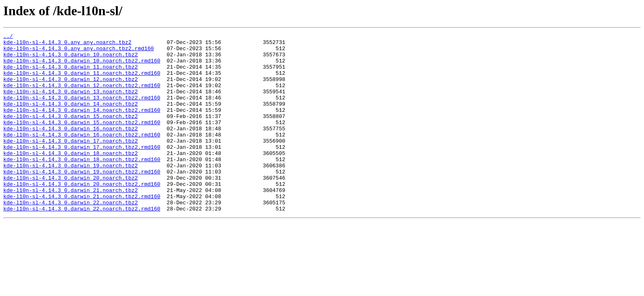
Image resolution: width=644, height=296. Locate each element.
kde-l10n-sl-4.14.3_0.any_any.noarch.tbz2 (67, 44)
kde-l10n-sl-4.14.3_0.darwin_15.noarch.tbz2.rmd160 (82, 141)
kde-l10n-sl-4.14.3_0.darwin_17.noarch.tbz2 (71, 163)
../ (8, 37)
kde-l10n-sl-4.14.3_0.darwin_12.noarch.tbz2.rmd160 (82, 96)
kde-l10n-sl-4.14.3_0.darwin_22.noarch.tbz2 (71, 237)
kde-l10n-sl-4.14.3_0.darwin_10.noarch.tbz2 (71, 59)
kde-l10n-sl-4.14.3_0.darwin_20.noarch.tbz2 (71, 207)
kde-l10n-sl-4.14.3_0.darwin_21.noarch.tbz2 (71, 222)
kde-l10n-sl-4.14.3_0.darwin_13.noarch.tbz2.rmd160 (82, 111)
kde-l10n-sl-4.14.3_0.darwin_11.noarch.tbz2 (71, 74)
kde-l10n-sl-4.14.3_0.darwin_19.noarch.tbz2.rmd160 (82, 200)
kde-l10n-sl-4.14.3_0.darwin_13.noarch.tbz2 (71, 104)
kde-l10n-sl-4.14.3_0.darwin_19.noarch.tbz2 (71, 192)
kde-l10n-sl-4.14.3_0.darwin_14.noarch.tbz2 (71, 118)
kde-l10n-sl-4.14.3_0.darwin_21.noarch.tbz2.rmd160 (82, 229)
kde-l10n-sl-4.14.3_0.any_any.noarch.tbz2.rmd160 (79, 52)
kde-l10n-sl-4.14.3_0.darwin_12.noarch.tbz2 (71, 89)
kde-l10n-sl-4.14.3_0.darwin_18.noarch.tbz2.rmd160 (82, 185)
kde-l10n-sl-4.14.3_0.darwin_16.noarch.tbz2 (71, 148)
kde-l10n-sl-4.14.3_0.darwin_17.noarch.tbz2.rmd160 (82, 170)
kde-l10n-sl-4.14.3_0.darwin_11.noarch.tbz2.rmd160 (82, 81)
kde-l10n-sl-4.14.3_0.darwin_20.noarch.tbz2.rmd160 (82, 215)
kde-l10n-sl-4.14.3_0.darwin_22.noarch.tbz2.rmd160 (82, 244)
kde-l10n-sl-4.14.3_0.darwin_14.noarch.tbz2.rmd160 (82, 126)
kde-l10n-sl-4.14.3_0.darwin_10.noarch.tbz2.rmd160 (82, 67)
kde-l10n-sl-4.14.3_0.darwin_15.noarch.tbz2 (71, 133)
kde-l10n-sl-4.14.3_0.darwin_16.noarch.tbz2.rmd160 (82, 155)
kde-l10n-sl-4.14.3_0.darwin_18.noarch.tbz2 (71, 178)
